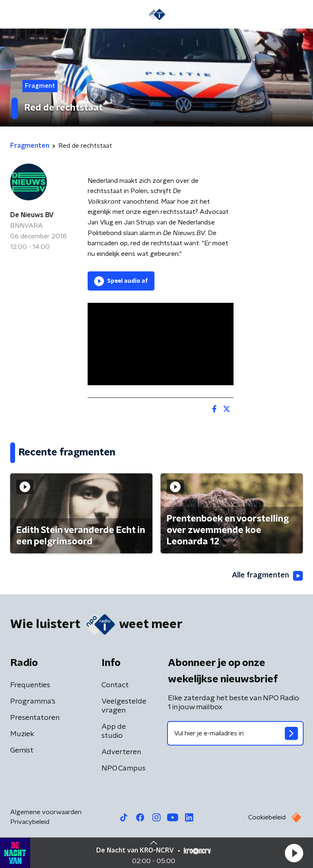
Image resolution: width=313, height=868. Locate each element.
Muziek (22, 734)
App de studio (114, 731)
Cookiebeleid (267, 817)
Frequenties (30, 685)
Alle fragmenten (267, 576)
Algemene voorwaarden (46, 812)
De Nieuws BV (32, 215)
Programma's (33, 702)
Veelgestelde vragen (124, 706)
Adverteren (121, 752)
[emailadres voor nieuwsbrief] (235, 733)
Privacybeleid (30, 822)
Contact (115, 685)
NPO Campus (123, 768)
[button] (294, 853)
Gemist (22, 750)
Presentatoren (35, 718)
